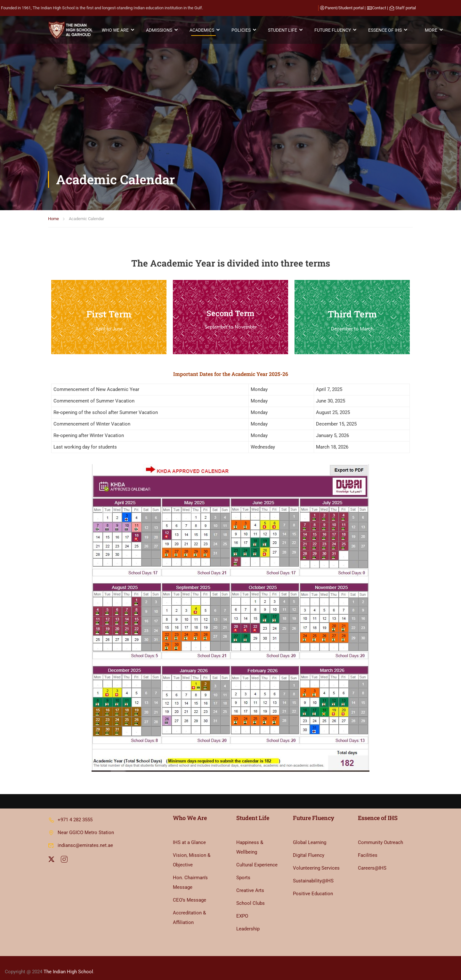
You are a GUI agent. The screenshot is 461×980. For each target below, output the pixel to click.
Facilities (368, 848)
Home (53, 115)
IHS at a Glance (189, 835)
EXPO (242, 909)
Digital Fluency (309, 848)
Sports (243, 870)
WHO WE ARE (117, 30)
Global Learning (310, 835)
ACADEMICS (203, 30)
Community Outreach (380, 835)
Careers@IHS (372, 861)
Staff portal (406, 8)
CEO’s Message (190, 893)
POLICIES (243, 30)
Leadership (248, 921)
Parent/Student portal (344, 8)
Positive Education (313, 886)
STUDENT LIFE (284, 30)
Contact (379, 8)
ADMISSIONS (161, 30)
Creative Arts (250, 883)
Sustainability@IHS (313, 873)
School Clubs (251, 896)
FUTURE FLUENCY (334, 30)
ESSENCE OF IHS (387, 30)
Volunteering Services (316, 861)
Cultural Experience (257, 857)
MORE (430, 31)
